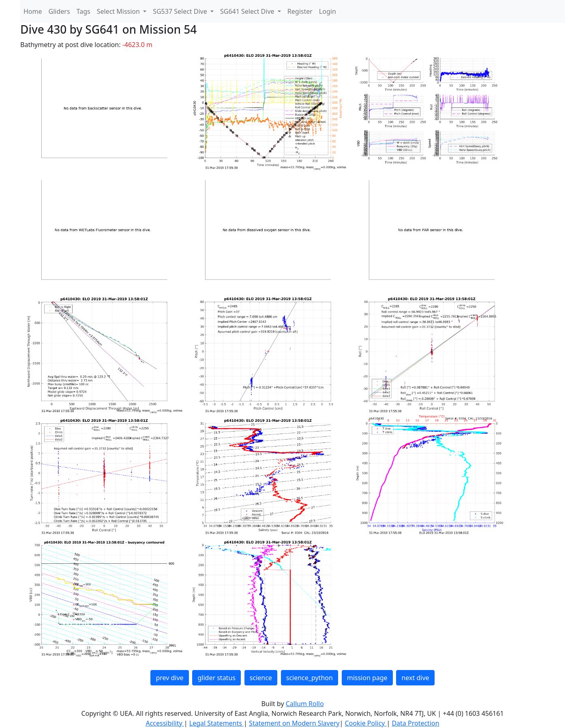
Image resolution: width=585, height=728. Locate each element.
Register (300, 11)
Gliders (59, 11)
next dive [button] (415, 678)
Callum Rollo (305, 704)
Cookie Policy (365, 723)
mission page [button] (367, 678)
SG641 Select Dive (248, 11)
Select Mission (119, 11)
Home (33, 11)
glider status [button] (216, 678)
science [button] (261, 678)
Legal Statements (216, 723)
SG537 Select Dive (181, 11)
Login (328, 11)
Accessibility (165, 723)
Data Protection (415, 723)
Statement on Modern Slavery (294, 723)
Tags (84, 11)
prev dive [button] (169, 678)
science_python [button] (310, 678)
